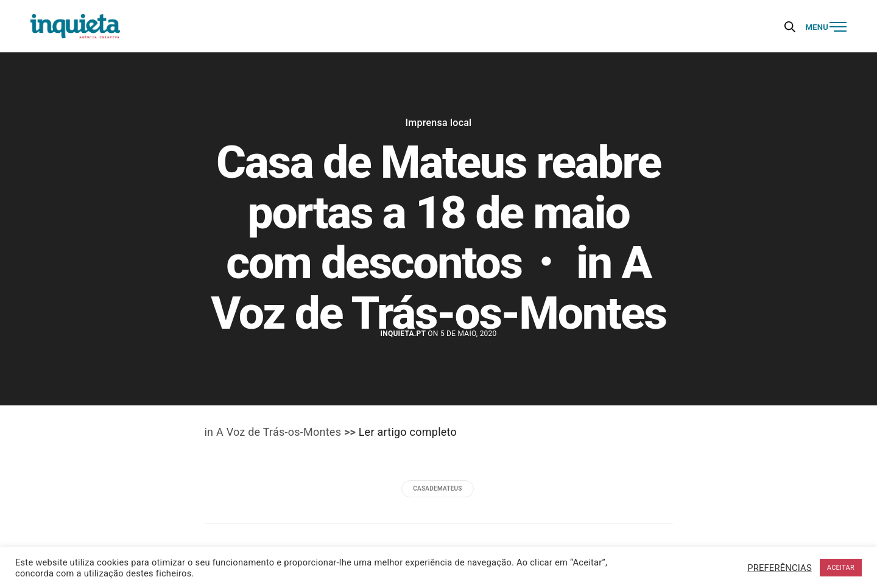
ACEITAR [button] (841, 568)
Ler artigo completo (408, 432)
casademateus (437, 488)
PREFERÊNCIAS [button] (780, 568)
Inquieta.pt (403, 334)
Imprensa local (439, 123)
